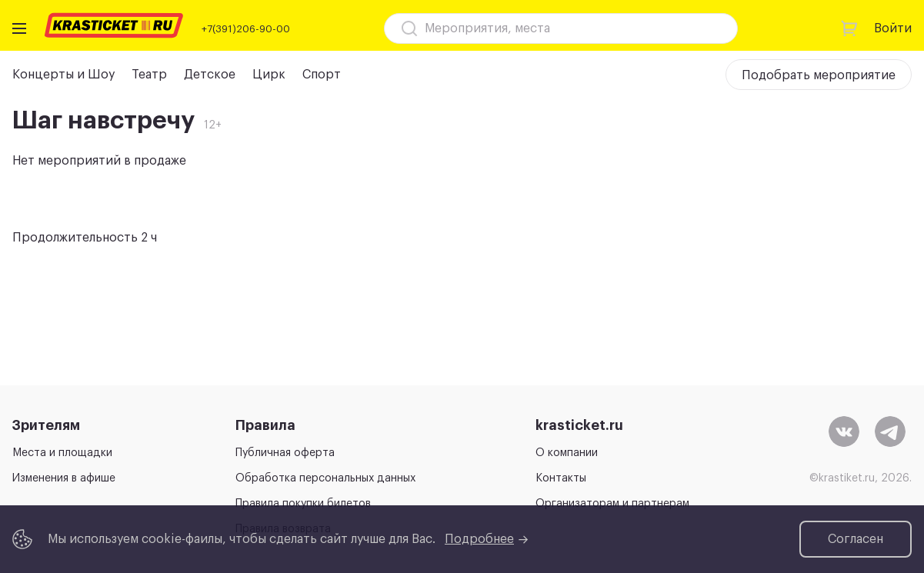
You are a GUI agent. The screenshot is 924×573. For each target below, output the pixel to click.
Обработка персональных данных (325, 478)
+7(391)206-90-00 (246, 29)
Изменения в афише (64, 478)
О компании (567, 453)
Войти (893, 28)
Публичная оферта (285, 453)
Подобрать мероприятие (819, 75)
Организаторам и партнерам (612, 504)
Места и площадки (62, 453)
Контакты (561, 478)
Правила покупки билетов (303, 504)
